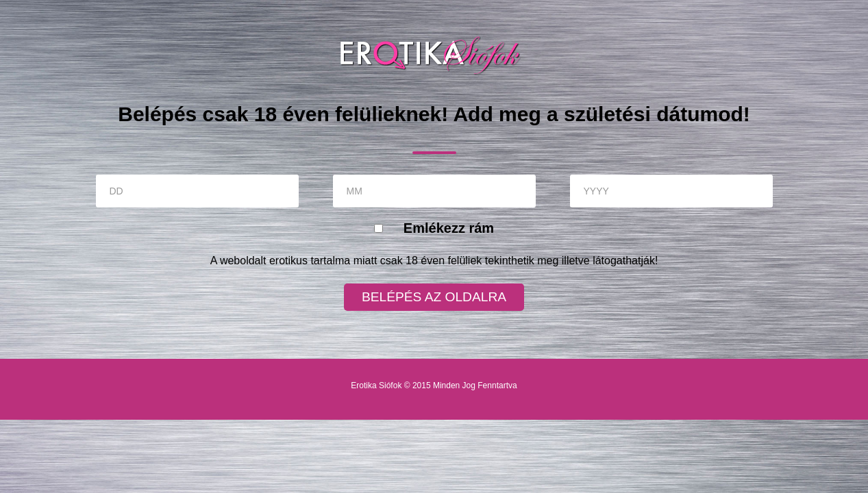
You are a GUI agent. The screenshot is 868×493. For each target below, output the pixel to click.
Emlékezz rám (449, 228)
